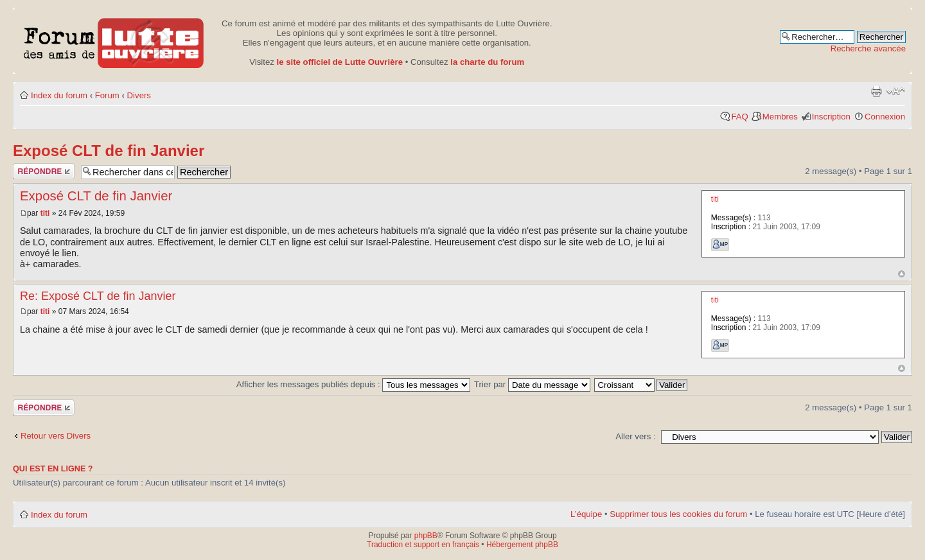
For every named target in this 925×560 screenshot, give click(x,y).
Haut (902, 274)
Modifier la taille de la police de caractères (896, 91)
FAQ (739, 117)
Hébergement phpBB (522, 545)
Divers (139, 95)
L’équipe (586, 514)
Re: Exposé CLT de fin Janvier (98, 296)
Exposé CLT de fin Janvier (109, 151)
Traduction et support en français (423, 545)
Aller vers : (635, 436)
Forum (107, 95)
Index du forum (59, 95)
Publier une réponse (44, 171)
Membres (780, 117)
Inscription (831, 117)
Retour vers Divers (56, 436)
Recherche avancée (868, 48)
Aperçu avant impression (876, 91)
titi (45, 213)
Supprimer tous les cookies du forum (678, 514)
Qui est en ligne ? (53, 469)
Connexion (885, 117)
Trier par (532, 384)
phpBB (426, 536)
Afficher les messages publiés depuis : (354, 384)
